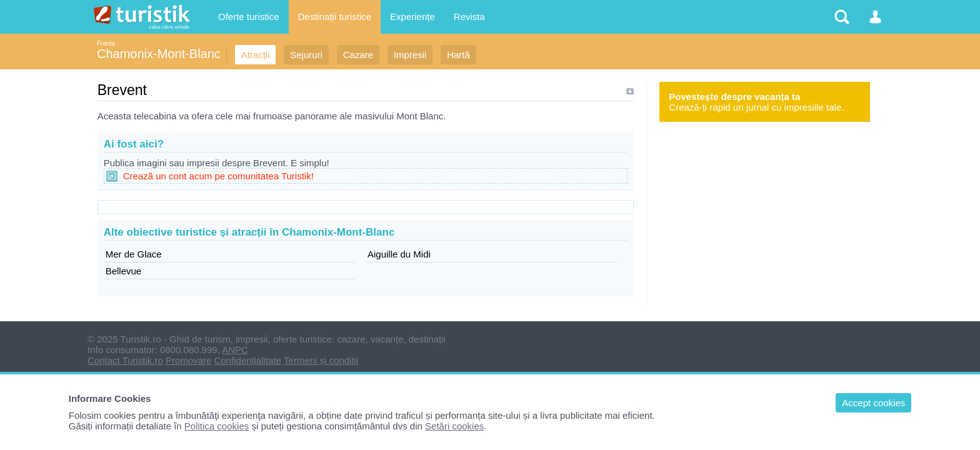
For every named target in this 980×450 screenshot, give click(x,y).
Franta (106, 43)
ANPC (235, 350)
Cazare (358, 55)
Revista (469, 17)
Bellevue (124, 271)
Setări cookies (454, 426)
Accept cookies (873, 403)
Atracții (256, 55)
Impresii (410, 55)
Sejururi (306, 55)
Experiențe (412, 17)
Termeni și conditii (321, 360)
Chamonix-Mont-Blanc (159, 54)
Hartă (458, 55)
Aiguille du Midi (399, 254)
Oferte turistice (249, 17)
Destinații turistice (335, 17)
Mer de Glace (134, 254)
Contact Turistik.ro (125, 360)
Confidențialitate (248, 360)
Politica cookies (217, 426)
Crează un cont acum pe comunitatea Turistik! (218, 176)
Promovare (188, 360)
